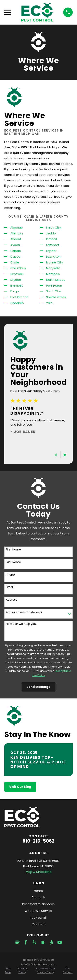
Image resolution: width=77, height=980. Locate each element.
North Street (56, 280)
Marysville (53, 268)
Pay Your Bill (38, 918)
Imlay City (54, 227)
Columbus (18, 268)
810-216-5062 (38, 841)
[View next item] (65, 455)
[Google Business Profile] (17, 942)
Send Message (38, 687)
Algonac (17, 227)
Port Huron (54, 285)
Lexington (53, 256)
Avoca (15, 245)
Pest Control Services (38, 904)
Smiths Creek (56, 297)
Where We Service (38, 911)
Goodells (17, 303)
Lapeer (51, 251)
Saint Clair (54, 291)
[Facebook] (26, 942)
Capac (16, 251)
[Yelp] (34, 942)
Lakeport (53, 245)
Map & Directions (38, 872)
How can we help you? (22, 624)
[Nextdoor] (43, 942)
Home (38, 891)
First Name (13, 550)
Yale (49, 303)
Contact (38, 924)
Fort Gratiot (19, 297)
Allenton (17, 233)
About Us (38, 897)
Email (10, 587)
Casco (15, 256)
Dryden (16, 280)
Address (11, 600)
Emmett (17, 285)
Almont (16, 239)
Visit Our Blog (20, 787)
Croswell (17, 274)
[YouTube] (60, 942)
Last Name (13, 562)
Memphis (53, 274)
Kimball (52, 239)
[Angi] (51, 942)
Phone (10, 575)
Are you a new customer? (24, 612)
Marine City (55, 262)
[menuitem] (8, 970)
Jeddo (51, 233)
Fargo (15, 291)
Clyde (15, 262)
